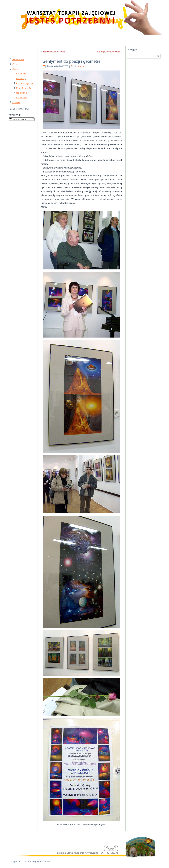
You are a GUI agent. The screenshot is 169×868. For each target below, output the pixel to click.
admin (81, 66)
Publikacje (21, 78)
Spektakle (21, 74)
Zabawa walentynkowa (54, 52)
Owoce (16, 69)
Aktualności (18, 59)
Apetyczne (21, 98)
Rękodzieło (22, 93)
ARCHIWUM (15, 115)
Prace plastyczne (25, 83)
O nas (15, 64)
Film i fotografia (24, 88)
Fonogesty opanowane (109, 52)
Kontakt (16, 102)
